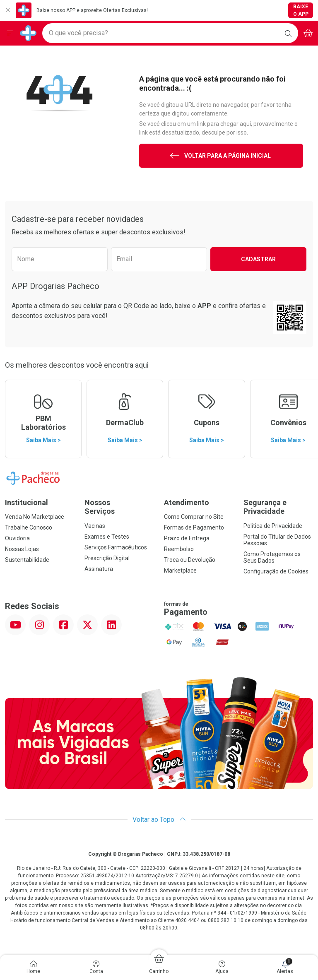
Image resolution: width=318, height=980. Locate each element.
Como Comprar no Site (194, 517)
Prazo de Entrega (187, 538)
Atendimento (187, 502)
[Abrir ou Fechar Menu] (10, 33)
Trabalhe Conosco (29, 527)
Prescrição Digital (107, 558)
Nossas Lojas (22, 549)
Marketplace (180, 571)
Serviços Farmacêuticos (116, 547)
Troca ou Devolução (190, 560)
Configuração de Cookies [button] (276, 571)
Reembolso (179, 549)
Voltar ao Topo (159, 820)
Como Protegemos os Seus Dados (272, 557)
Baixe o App (301, 10)
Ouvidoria (17, 538)
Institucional (26, 502)
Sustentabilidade (27, 560)
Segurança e (278, 507)
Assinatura (99, 569)
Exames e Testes (107, 537)
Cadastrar (258, 259)
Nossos (119, 507)
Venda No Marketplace (35, 517)
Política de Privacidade (273, 526)
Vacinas (95, 526)
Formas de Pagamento (194, 527)
